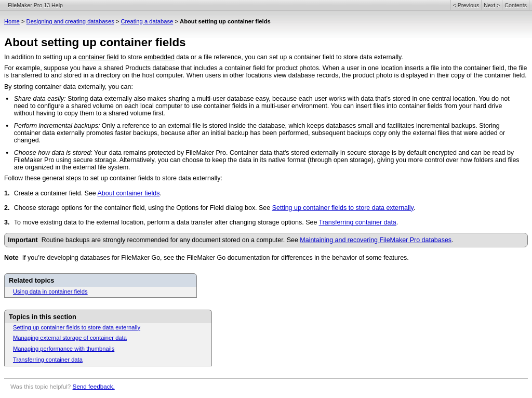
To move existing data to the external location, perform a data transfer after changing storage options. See (167, 222)
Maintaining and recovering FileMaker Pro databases (376, 240)
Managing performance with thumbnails (64, 349)
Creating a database (147, 21)
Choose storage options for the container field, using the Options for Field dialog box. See (143, 208)
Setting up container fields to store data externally (343, 208)
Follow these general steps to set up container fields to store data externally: (113, 178)
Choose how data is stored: (53, 153)
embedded (159, 57)
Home (12, 21)
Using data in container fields (50, 291)
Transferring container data (358, 222)
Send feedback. (94, 386)
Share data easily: (40, 99)
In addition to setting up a (41, 57)
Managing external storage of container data (70, 338)
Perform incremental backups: (57, 126)
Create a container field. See (56, 193)
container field (99, 57)
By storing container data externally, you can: (69, 87)
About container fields (129, 193)
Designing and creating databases (70, 21)
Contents (516, 5)
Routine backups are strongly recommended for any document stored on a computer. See (171, 240)
